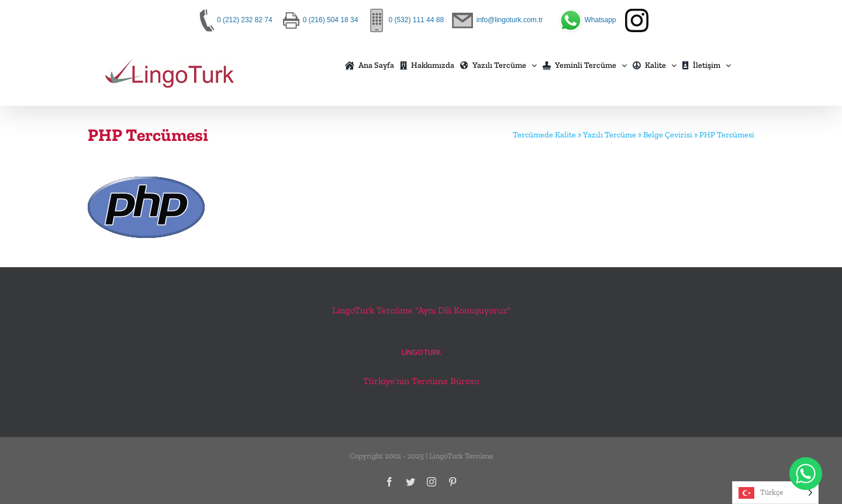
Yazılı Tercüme (610, 135)
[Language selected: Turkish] (775, 493)
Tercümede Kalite (544, 135)
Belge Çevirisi (668, 135)
